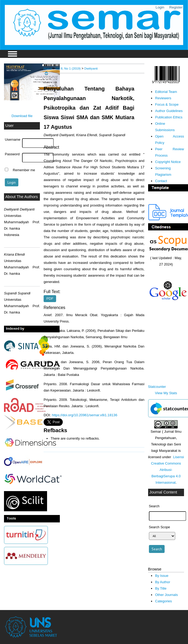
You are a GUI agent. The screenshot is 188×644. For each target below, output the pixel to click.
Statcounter (157, 387)
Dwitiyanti (91, 68)
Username (12, 140)
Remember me (24, 170)
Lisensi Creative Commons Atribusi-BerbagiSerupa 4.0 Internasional (168, 470)
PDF (50, 299)
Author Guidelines (169, 111)
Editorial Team (166, 92)
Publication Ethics (169, 117)
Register (176, 7)
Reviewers (163, 98)
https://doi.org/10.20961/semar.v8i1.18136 (85, 415)
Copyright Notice (168, 162)
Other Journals (166, 595)
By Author (163, 582)
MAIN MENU (12, 54)
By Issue (162, 576)
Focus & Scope (167, 104)
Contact (161, 181)
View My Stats (166, 393)
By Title (161, 588)
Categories (163, 601)
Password (12, 154)
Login (160, 7)
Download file (22, 116)
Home (48, 68)
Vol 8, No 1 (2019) (68, 68)
